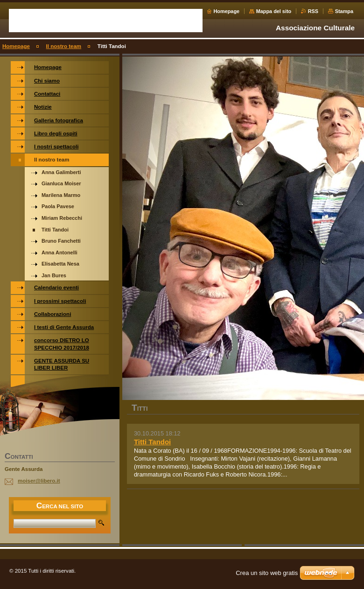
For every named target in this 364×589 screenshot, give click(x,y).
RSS (313, 11)
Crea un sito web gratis (267, 573)
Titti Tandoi (152, 442)
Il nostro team (64, 46)
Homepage (227, 11)
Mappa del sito (274, 11)
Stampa (344, 11)
